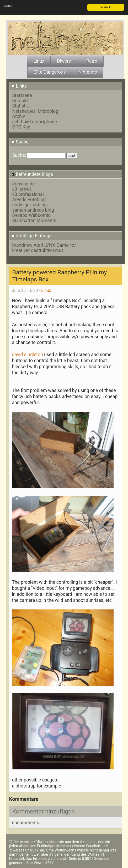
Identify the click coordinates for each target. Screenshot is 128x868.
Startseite (22, 95)
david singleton (27, 354)
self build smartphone (34, 121)
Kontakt (20, 100)
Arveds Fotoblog (29, 199)
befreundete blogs (32, 174)
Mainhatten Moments (34, 220)
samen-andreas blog (33, 210)
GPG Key (21, 127)
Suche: (21, 142)
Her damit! (106, 7)
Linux (46, 290)
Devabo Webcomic (31, 215)
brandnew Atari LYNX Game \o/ (44, 245)
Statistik (20, 106)
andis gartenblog (29, 205)
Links (19, 86)
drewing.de (23, 184)
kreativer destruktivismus (38, 250)
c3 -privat (22, 189)
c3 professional (28, 194)
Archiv (18, 116)
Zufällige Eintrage (32, 235)
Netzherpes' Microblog (35, 111)
